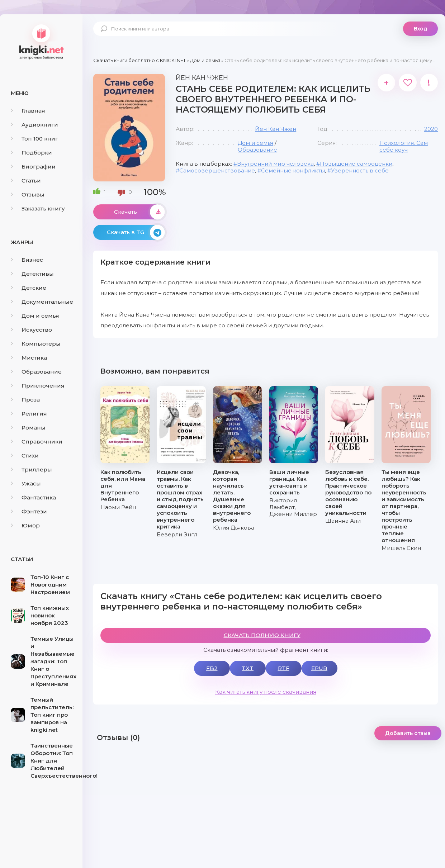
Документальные (42, 302)
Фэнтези (29, 511)
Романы (28, 428)
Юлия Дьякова (234, 528)
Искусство (31, 330)
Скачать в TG (136, 232)
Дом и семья (35, 316)
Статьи (26, 181)
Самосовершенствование (217, 170)
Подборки (31, 153)
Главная (28, 111)
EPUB (319, 668)
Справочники (37, 442)
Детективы (32, 274)
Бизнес (27, 260)
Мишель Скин (401, 548)
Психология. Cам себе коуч (404, 146)
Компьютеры (36, 344)
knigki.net (41, 41)
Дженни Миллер (293, 514)
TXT (248, 668)
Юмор (25, 525)
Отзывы (28, 195)
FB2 (212, 668)
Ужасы (26, 483)
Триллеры (31, 469)
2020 (431, 129)
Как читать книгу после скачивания (266, 692)
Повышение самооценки (356, 164)
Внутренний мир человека (275, 164)
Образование (36, 372)
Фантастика (33, 497)
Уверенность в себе (360, 170)
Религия (29, 414)
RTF (284, 668)
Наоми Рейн (118, 507)
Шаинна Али (343, 521)
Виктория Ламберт (283, 504)
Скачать (139, 212)
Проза (25, 400)
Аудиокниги (34, 125)
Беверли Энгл (177, 534)
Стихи (25, 456)
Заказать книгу (38, 208)
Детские (29, 288)
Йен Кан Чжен (276, 129)
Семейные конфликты (293, 170)
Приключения (38, 386)
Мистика (29, 358)
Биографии (33, 167)
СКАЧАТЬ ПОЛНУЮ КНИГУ (262, 635)
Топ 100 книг (34, 139)
